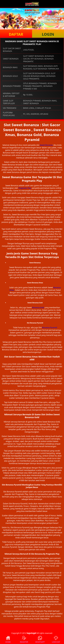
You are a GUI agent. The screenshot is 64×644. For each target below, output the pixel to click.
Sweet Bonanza (46, 145)
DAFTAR (16, 34)
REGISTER (24, 640)
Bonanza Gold (38, 308)
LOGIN (48, 34)
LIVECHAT (56, 640)
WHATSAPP (40, 640)
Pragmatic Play (25, 188)
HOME (8, 640)
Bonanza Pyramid (50, 328)
